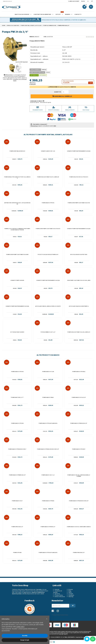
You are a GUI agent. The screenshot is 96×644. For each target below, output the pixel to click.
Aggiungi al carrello (62, 96)
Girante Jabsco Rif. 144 (48, 151)
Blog (83, 1)
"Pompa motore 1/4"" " (17, 397)
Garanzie (57, 594)
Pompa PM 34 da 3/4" (17, 527)
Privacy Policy (59, 595)
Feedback (71, 595)
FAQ (55, 126)
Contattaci (34, 126)
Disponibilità (34, 75)
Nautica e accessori (23, 14)
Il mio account (74, 1)
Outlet (59, 14)
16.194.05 (66, 62)
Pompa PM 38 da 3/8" (79, 553)
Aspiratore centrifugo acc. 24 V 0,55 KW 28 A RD (17, 203)
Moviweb (52, 642)
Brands (69, 14)
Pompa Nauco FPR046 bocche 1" (17, 449)
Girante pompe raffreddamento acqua (79, 151)
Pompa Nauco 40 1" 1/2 (48, 475)
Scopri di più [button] (25, 640)
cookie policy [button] (20, 627)
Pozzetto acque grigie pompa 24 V (48, 255)
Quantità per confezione (37, 72)
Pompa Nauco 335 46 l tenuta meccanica (79, 527)
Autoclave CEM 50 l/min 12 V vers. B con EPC (48, 306)
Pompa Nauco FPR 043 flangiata (48, 553)
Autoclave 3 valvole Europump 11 (79, 306)
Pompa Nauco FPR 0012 (79, 372)
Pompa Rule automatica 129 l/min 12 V (79, 332)
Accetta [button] (25, 636)
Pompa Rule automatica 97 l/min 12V (48, 177)
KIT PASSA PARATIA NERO (17, 332)
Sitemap (71, 597)
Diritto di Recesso (60, 597)
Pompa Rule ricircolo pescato (79, 177)
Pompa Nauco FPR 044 (48, 203)
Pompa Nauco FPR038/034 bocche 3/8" (48, 449)
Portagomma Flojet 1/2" (48, 332)
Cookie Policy (64, 615)
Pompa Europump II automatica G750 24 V (48, 229)
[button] (47, 619)
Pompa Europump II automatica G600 (17, 255)
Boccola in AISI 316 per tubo (79, 255)
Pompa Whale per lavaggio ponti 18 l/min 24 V (17, 178)
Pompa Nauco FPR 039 (17, 423)
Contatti (78, 14)
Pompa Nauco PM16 (48, 397)
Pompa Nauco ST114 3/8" (79, 397)
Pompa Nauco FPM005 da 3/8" (17, 475)
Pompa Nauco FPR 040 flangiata (48, 423)
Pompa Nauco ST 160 (48, 372)
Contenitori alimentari (43, 14)
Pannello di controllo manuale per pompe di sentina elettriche (17, 229)
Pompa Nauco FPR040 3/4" (48, 527)
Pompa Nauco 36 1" (17, 501)
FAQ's (70, 592)
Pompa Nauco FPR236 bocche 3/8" (79, 501)
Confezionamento (35, 70)
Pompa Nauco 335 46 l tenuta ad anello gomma (79, 476)
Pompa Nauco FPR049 (48, 501)
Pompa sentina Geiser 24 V (17, 151)
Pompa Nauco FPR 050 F (79, 449)
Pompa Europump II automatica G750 (79, 203)
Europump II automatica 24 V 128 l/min (79, 280)
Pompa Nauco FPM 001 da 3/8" (79, 423)
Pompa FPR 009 (17, 553)
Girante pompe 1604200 (17, 280)
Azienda (57, 589)
